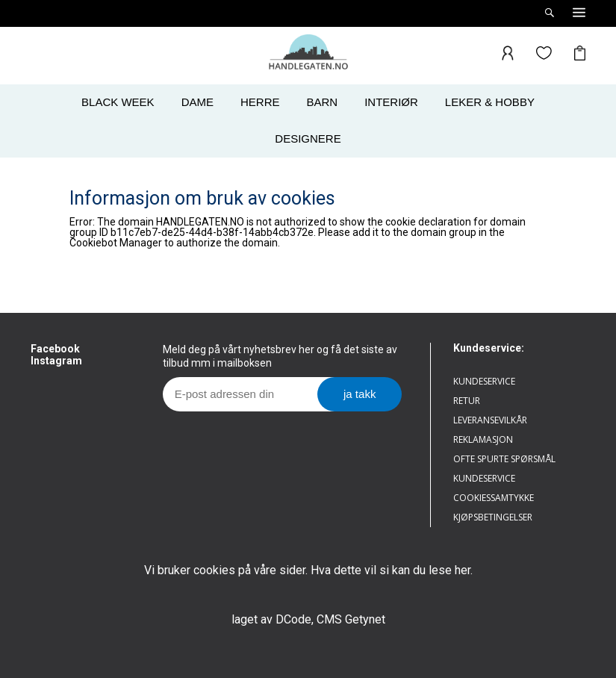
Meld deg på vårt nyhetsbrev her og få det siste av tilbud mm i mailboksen (280, 356)
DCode (293, 619)
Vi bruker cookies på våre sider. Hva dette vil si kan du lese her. (308, 570)
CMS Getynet (351, 619)
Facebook (55, 349)
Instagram (56, 361)
